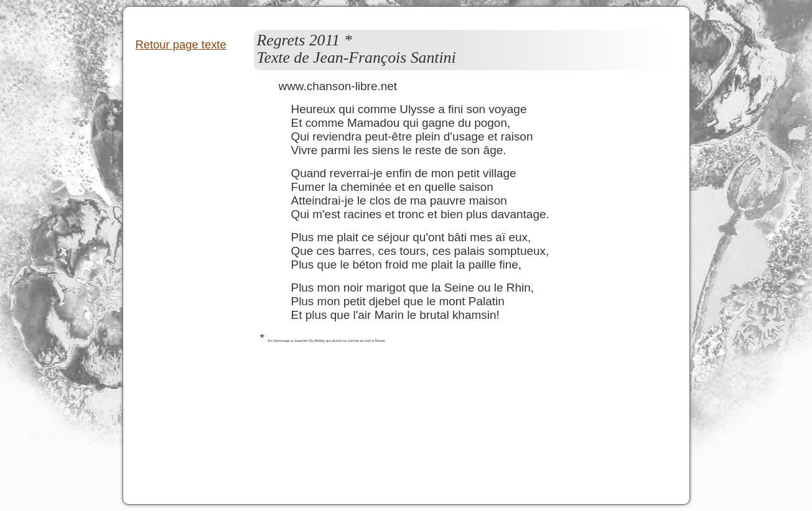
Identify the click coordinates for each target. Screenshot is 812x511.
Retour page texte (181, 44)
